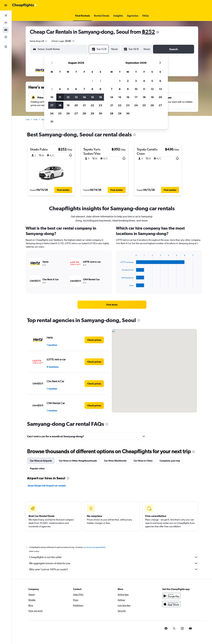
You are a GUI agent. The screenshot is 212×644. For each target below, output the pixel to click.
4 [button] (60, 89)
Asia (36, 119)
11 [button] (60, 97)
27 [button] (76, 113)
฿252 (148, 32)
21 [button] (84, 105)
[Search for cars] (6, 30)
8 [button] (92, 89)
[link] (112, 305)
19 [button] (68, 105)
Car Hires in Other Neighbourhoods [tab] (78, 461)
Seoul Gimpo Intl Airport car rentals (47, 486)
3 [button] (52, 89)
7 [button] (84, 89)
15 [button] (92, 97)
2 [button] (100, 81)
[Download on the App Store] (171, 604)
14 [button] (84, 97)
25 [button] (60, 113)
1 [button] (92, 81)
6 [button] (76, 89)
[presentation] (158, 32)
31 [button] (52, 121)
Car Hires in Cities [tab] (143, 461)
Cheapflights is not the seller (114, 557)
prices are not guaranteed (95, 547)
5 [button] (68, 89)
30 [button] (100, 113)
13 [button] (76, 97)
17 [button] (52, 105)
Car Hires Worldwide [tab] (115, 461)
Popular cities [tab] (37, 468)
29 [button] (92, 113)
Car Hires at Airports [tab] (41, 461)
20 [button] (76, 105)
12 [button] (68, 97)
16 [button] (101, 97)
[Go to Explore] (6, 37)
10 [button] (52, 97)
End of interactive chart (119, 287)
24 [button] (52, 113)
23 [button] (100, 105)
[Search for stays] (6, 23)
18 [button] (60, 105)
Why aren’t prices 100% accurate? (114, 569)
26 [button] (68, 113)
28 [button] (84, 113)
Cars (28, 119)
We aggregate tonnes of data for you (114, 563)
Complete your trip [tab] (170, 461)
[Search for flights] (6, 16)
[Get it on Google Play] (171, 596)
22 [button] (92, 105)
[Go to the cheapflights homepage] (25, 5)
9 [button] (100, 89)
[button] (6, 5)
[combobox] (39, 41)
